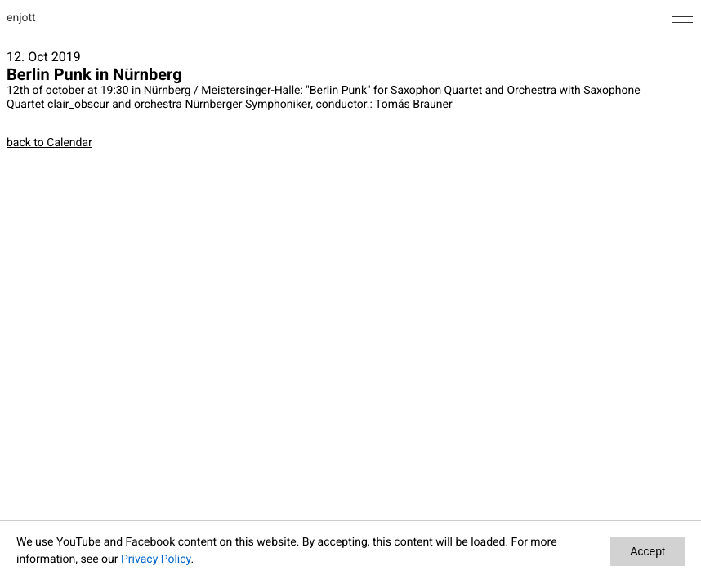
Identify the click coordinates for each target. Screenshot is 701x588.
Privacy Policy (156, 559)
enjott (21, 18)
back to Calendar (49, 143)
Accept (647, 551)
